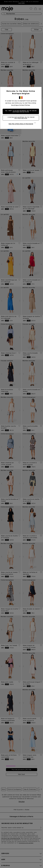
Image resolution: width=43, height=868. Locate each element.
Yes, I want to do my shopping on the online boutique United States (22, 111)
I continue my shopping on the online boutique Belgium (22, 118)
